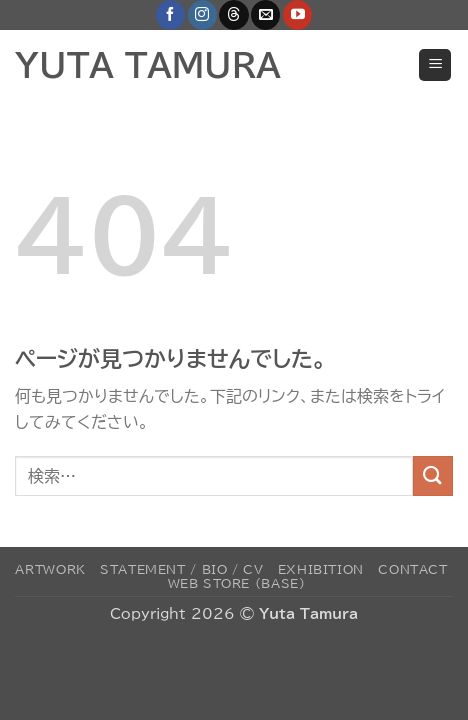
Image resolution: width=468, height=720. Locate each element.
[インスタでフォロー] (202, 15)
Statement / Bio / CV (181, 569)
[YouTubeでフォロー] (297, 15)
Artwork (50, 569)
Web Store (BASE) (237, 583)
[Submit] (433, 475)
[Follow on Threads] (233, 15)
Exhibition (321, 569)
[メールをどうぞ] (265, 15)
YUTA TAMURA (148, 65)
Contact (412, 569)
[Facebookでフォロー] (170, 15)
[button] (435, 65)
